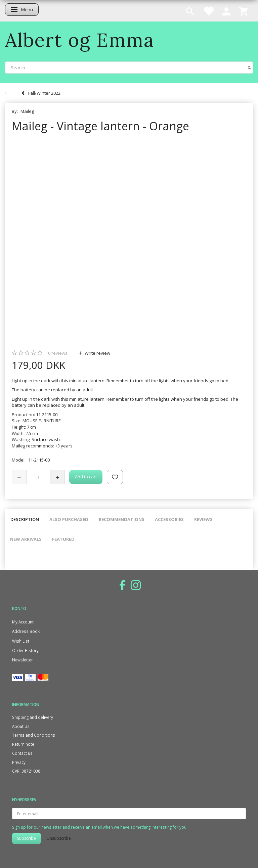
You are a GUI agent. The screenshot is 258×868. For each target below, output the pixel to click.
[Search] (250, 67)
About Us (21, 726)
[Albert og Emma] (80, 40)
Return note (23, 744)
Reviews (203, 519)
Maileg (27, 111)
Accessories (169, 519)
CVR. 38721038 (26, 771)
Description (25, 519)
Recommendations (122, 519)
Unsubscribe (59, 838)
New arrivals (26, 539)
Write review (97, 353)
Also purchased (69, 519)
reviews (58, 353)
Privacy (19, 762)
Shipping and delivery (33, 717)
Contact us (22, 753)
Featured (63, 539)
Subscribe (27, 838)
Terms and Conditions (34, 735)
